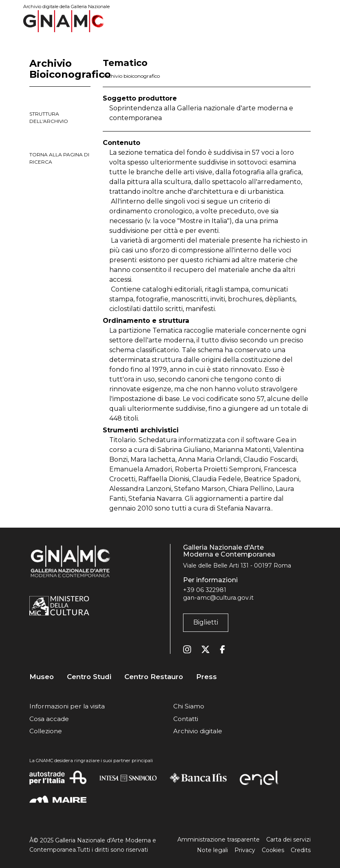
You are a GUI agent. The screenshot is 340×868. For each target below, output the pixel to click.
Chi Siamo (189, 706)
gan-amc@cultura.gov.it (218, 598)
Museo (42, 677)
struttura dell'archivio (49, 117)
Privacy (245, 850)
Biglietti (206, 622)
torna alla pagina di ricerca (59, 158)
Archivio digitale (198, 731)
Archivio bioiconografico (131, 76)
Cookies (273, 850)
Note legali (212, 850)
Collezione (46, 731)
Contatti (186, 719)
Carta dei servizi (288, 840)
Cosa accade (49, 719)
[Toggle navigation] (305, 21)
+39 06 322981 (205, 590)
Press (206, 677)
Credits (301, 850)
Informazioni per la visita (67, 706)
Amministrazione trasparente (219, 840)
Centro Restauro (154, 677)
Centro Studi (89, 677)
